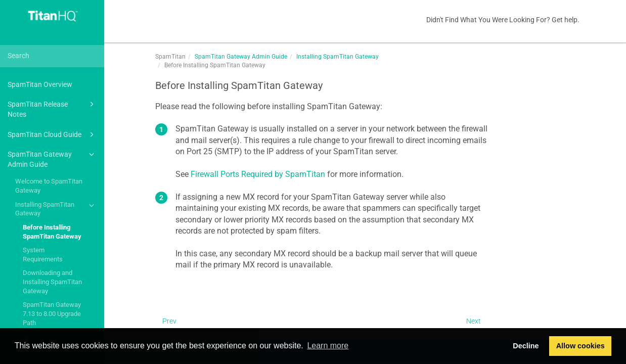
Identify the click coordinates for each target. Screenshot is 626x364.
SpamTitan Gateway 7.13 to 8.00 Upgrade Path (52, 313)
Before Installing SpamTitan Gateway (52, 232)
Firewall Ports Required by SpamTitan (258, 174)
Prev (169, 321)
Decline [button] (526, 346)
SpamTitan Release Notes (52, 108)
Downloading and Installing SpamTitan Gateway (52, 282)
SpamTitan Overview (40, 84)
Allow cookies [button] (580, 346)
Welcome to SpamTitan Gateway (49, 186)
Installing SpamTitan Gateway (56, 209)
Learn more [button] (328, 346)
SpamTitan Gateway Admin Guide (52, 158)
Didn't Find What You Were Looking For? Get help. (503, 20)
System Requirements (43, 255)
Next (474, 321)
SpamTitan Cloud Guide (52, 134)
